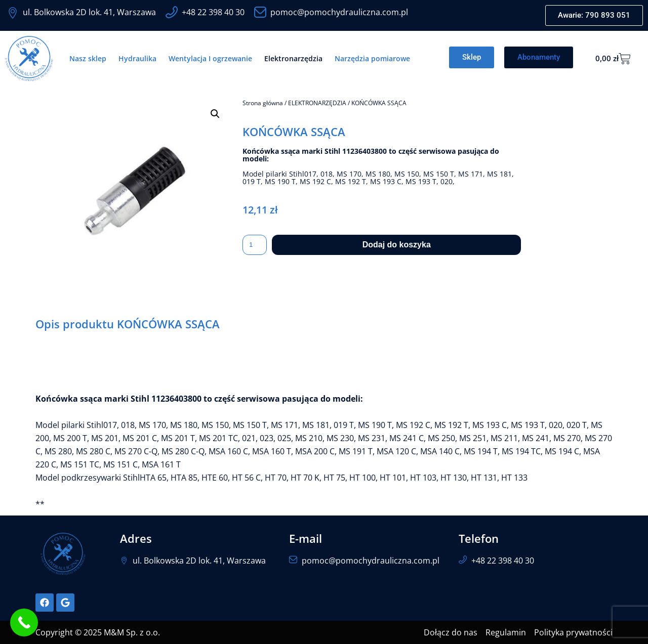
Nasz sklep (88, 58)
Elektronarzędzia (293, 58)
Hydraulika (137, 58)
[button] (215, 114)
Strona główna (263, 103)
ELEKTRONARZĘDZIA (317, 103)
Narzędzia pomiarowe (372, 58)
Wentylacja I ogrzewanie (210, 58)
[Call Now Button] (24, 622)
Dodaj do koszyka (397, 245)
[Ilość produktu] (255, 245)
